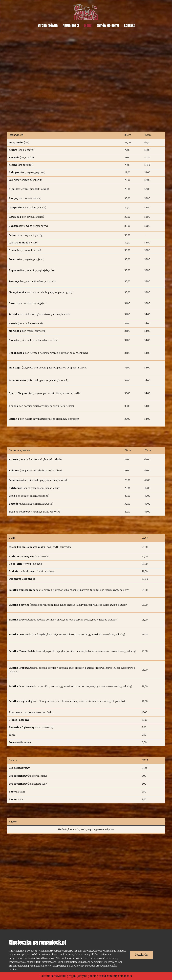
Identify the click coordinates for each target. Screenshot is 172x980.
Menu (88, 25)
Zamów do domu (108, 25)
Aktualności (71, 25)
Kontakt (129, 25)
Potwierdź (141, 955)
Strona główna (48, 25)
